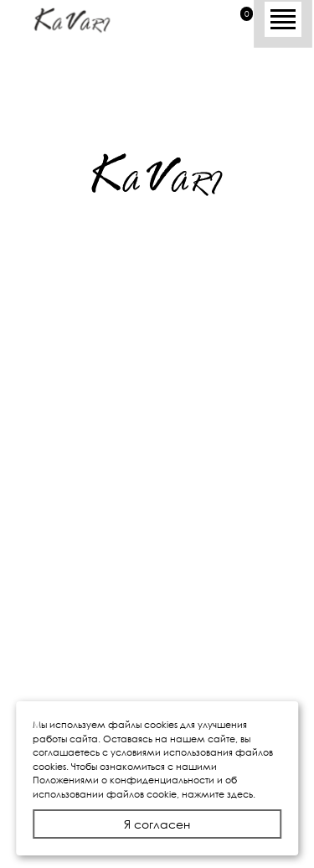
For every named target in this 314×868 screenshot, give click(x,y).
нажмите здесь (217, 794)
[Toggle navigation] (283, 16)
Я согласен (157, 824)
